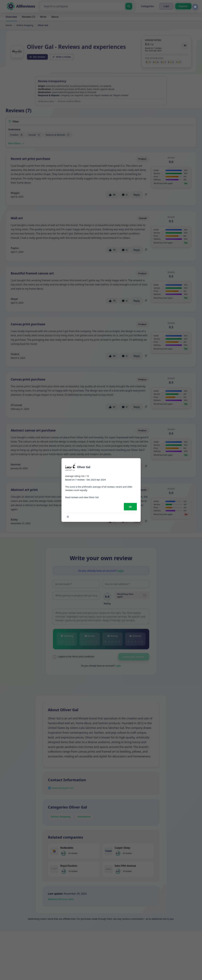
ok (130, 507)
